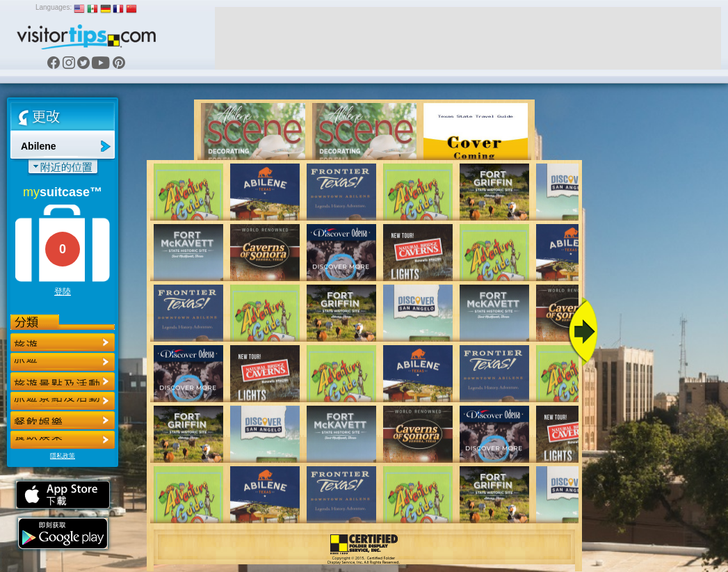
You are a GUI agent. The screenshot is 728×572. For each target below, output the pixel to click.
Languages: (54, 7)
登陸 (63, 292)
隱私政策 (63, 456)
